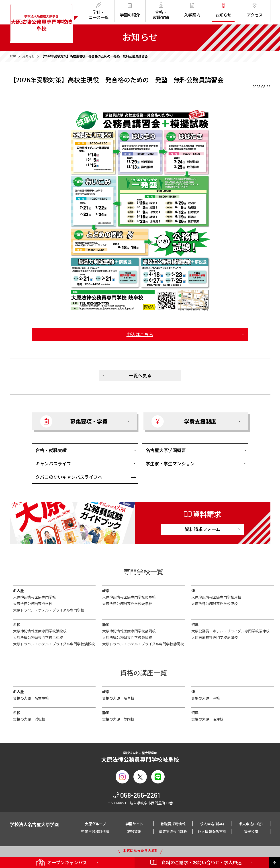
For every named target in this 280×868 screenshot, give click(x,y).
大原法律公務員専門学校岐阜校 (127, 604)
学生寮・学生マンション (170, 463)
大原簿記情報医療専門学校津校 (216, 597)
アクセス (255, 10)
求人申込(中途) (251, 824)
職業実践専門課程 (173, 831)
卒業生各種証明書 (95, 831)
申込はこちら (140, 334)
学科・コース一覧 (99, 11)
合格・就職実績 (161, 11)
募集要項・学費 (74, 421)
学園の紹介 (130, 10)
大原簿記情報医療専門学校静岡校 (129, 631)
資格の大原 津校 (206, 698)
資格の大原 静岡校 (118, 719)
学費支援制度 (184, 421)
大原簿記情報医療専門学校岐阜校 (129, 597)
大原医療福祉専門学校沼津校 (215, 637)
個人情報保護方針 (212, 831)
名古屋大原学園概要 (166, 450)
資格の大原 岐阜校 (118, 698)
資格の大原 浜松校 (29, 719)
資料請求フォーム (203, 529)
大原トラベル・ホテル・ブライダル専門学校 (49, 610)
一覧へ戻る (140, 375)
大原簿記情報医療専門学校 (35, 597)
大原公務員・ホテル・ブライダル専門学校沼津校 (230, 631)
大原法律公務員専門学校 (33, 604)
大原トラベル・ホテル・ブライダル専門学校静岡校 (143, 644)
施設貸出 (134, 831)
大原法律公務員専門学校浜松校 (38, 637)
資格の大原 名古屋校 (31, 698)
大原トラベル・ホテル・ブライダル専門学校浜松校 (54, 644)
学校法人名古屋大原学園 (42, 23)
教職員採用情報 (173, 824)
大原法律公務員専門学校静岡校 (127, 637)
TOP (13, 56)
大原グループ (95, 824)
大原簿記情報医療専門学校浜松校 (40, 631)
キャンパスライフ (53, 463)
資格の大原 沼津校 (207, 719)
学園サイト (134, 824)
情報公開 (251, 831)
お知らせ (223, 10)
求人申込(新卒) (212, 824)
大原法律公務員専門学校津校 (215, 604)
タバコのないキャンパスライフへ (69, 477)
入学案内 (192, 10)
